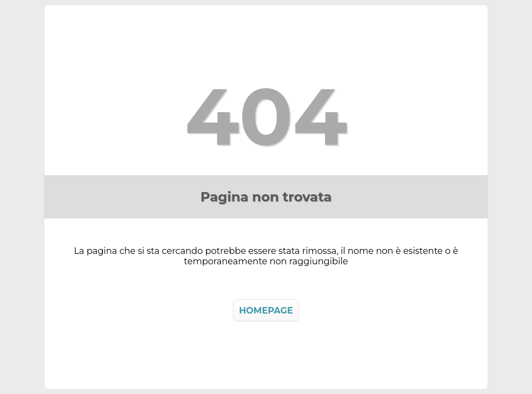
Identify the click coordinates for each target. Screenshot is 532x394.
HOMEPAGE (266, 311)
